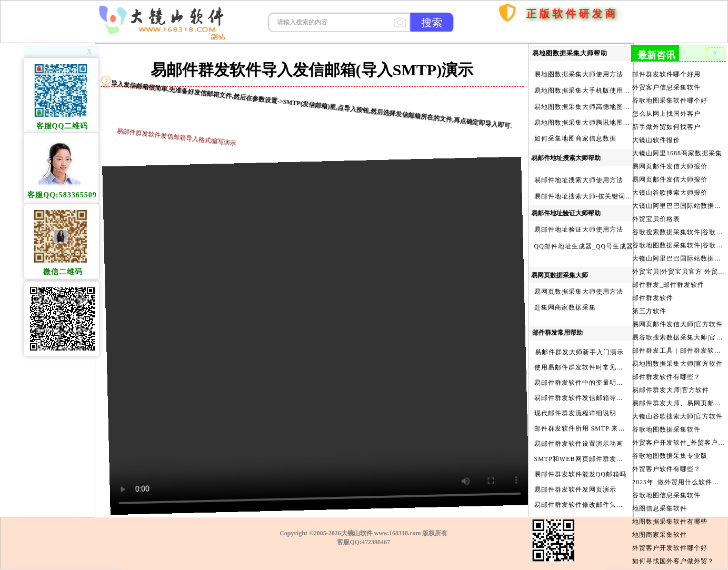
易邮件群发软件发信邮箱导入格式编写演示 (599, 398)
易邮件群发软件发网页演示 (575, 489)
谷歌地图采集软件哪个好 (670, 99)
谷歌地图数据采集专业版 (670, 445)
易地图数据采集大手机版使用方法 (586, 91)
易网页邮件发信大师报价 (670, 163)
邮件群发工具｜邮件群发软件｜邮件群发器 (678, 343)
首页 (484, 59)
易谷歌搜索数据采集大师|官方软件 (678, 330)
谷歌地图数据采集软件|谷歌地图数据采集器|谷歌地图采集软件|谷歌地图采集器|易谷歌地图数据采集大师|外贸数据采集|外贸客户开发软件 (678, 240)
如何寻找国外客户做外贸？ (673, 548)
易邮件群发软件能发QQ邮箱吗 (580, 474)
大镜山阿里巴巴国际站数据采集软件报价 (678, 202)
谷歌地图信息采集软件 (667, 484)
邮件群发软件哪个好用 (667, 74)
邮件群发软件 (653, 292)
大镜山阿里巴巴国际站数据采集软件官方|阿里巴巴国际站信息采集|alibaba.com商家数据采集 (678, 253)
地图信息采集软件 (660, 496)
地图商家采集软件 (660, 522)
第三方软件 (650, 304)
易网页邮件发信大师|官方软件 (677, 317)
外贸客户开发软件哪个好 (670, 535)
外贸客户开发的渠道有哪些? (675, 561)
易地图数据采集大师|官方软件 (677, 355)
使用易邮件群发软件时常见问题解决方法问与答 (606, 367)
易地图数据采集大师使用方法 (579, 74)
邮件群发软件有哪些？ (667, 368)
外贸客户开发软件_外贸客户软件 (678, 432)
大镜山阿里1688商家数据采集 (677, 151)
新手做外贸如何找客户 (667, 125)
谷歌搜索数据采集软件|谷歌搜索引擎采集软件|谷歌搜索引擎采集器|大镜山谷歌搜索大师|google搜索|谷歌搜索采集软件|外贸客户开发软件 (678, 227)
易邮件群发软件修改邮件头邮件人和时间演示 (603, 505)
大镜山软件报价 (657, 137)
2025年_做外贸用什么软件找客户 (678, 471)
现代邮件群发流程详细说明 (575, 413)
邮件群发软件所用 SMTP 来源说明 (587, 428)
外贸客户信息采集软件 (667, 86)
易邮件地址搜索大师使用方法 (579, 180)
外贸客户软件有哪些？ (667, 458)
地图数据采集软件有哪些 (670, 509)
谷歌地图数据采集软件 (667, 419)
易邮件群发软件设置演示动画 (579, 444)
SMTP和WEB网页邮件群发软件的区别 (592, 459)
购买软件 (517, 40)
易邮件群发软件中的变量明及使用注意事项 (599, 383)
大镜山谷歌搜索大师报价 (670, 189)
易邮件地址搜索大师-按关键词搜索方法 (594, 196)
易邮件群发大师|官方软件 (671, 381)
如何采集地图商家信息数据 (575, 138)
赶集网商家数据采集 (565, 307)
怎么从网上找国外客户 (667, 112)
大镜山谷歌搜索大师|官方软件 (677, 407)
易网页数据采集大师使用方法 (579, 292)
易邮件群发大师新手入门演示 (579, 352)
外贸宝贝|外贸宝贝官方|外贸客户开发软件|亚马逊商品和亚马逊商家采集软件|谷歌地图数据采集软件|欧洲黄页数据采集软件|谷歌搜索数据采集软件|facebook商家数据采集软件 (678, 266)
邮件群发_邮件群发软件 (668, 278)
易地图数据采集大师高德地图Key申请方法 (599, 107)
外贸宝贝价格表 (657, 215)
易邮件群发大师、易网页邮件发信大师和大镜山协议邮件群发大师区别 (678, 394)
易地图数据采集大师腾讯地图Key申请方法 (599, 123)
